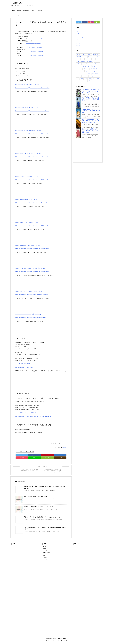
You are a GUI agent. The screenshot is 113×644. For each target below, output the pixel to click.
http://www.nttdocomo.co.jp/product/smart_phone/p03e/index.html (32, 226)
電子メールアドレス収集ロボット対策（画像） (36, 497)
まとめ (77, 33)
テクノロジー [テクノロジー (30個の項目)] (95, 74)
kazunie (64, 447)
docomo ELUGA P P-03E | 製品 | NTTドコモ (27, 222)
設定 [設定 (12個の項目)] (78, 81)
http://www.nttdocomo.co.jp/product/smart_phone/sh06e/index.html (32, 134)
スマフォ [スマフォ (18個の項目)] (88, 71)
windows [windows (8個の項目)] (83, 61)
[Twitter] (22, 455)
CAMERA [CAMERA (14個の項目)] (79, 57)
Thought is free (64, 641)
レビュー (78, 43)
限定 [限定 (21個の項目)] (90, 81)
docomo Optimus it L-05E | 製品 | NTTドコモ (27, 199)
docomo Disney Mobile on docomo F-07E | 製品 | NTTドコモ (31, 268)
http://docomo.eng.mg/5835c (36, 51)
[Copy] (60, 458)
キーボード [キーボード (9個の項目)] (95, 66)
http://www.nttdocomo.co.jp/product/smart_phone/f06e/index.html (32, 249)
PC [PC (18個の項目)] (90, 59)
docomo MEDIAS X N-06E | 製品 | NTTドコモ (27, 176)
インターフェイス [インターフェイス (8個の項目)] (86, 64)
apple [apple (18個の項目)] (89, 54)
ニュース (63, 444)
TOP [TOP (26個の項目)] (98, 59)
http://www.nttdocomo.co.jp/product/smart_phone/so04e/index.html (32, 157)
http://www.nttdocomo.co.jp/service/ (24, 367)
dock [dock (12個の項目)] (85, 57)
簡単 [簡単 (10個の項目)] (98, 78)
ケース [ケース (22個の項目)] (78, 69)
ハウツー (78, 45)
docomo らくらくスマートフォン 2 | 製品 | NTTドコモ (29, 291)
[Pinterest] (47, 455)
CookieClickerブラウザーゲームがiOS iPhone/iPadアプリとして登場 (91, 111)
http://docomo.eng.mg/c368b (36, 39)
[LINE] (35, 458)
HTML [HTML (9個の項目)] (78, 59)
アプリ (77, 41)
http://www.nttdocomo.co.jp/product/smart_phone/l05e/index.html (32, 203)
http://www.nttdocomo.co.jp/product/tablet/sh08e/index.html (30, 318)
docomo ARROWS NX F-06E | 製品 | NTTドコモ (28, 245)
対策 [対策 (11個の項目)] (86, 78)
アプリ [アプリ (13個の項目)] (78, 64)
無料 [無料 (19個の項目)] (90, 78)
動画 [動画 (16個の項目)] (82, 78)
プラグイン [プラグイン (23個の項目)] (85, 76)
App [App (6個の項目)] (84, 54)
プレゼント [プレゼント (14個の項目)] (92, 76)
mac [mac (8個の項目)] (86, 59)
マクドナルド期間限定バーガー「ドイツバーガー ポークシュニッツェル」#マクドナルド (91, 121)
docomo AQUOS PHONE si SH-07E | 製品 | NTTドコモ (30, 84)
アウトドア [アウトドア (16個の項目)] (90, 61)
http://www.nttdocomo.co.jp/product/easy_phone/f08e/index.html (32, 295)
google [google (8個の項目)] (97, 57)
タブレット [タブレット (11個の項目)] (79, 74)
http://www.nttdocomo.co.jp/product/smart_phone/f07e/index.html (32, 272)
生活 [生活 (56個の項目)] (94, 78)
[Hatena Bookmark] (60, 455)
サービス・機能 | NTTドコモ (23, 364)
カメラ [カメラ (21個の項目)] (78, 66)
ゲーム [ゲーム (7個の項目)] (85, 69)
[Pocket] (22, 458)
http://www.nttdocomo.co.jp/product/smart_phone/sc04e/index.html (32, 111)
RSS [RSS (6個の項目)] (94, 59)
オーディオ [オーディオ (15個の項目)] (96, 64)
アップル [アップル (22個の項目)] (96, 61)
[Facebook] (35, 455)
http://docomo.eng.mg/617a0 (36, 55)
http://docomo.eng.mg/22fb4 (36, 47)
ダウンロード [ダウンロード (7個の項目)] (87, 74)
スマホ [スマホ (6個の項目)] (95, 71)
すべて (20, 15)
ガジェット (78, 39)
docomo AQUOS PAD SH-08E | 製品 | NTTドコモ (28, 314)
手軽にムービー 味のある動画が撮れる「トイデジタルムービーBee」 (42, 517)
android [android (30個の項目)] (78, 54)
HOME (14, 15)
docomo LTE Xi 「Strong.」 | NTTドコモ (26, 413)
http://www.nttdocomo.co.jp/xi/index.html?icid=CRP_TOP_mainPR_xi (33, 416)
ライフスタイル (79, 37)
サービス (59, 444)
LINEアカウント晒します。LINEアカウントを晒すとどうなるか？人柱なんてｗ (91, 91)
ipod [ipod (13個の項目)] (82, 59)
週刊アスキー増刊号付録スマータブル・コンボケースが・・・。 (40, 507)
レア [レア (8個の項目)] (98, 76)
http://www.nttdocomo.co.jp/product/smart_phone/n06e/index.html (32, 180)
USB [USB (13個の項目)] (78, 61)
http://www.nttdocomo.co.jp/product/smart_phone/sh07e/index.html (32, 88)
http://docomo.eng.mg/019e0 (33, 43)
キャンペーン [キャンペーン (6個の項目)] (86, 66)
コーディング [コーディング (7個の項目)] (94, 69)
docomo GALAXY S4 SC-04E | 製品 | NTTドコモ (28, 107)
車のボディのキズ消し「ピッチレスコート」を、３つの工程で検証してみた (90, 131)
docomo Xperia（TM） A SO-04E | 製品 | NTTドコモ (29, 153)
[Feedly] (47, 458)
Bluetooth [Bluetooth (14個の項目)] (96, 54)
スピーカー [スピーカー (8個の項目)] (79, 71)
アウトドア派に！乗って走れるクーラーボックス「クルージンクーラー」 (90, 99)
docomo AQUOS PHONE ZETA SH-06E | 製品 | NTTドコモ (31, 130)
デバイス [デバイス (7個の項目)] (79, 76)
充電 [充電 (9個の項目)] (78, 78)
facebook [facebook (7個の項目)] (90, 57)
